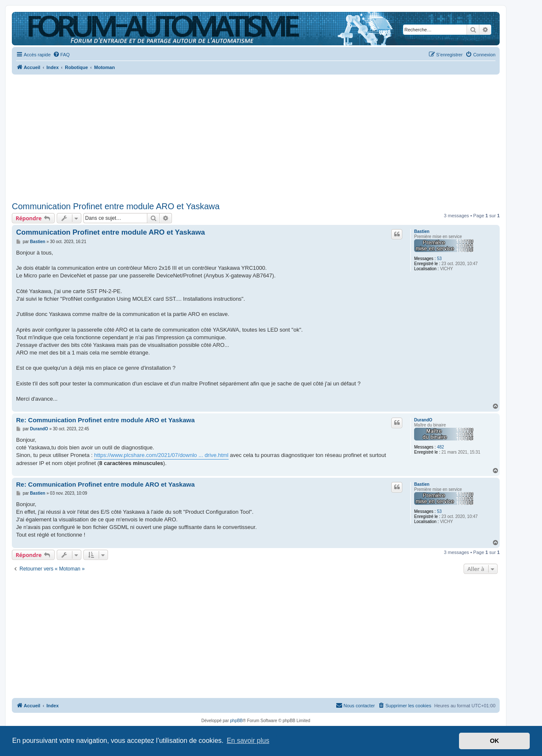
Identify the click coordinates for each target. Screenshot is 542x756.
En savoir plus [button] (248, 741)
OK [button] (495, 741)
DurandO (423, 420)
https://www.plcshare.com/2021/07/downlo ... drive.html (161, 455)
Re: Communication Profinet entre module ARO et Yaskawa (105, 420)
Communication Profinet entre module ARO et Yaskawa (116, 206)
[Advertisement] (256, 136)
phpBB (236, 721)
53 (439, 259)
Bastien (422, 231)
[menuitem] (61, 55)
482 (441, 447)
